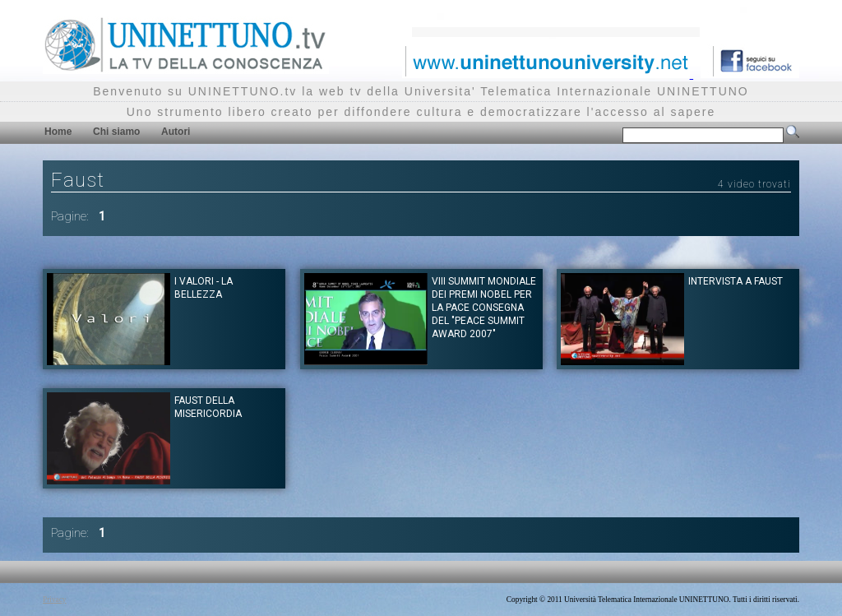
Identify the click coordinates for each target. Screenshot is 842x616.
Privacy (55, 600)
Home (58, 132)
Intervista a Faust (736, 281)
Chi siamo (116, 132)
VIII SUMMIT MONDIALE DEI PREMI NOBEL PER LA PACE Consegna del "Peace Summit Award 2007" (484, 308)
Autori (176, 132)
